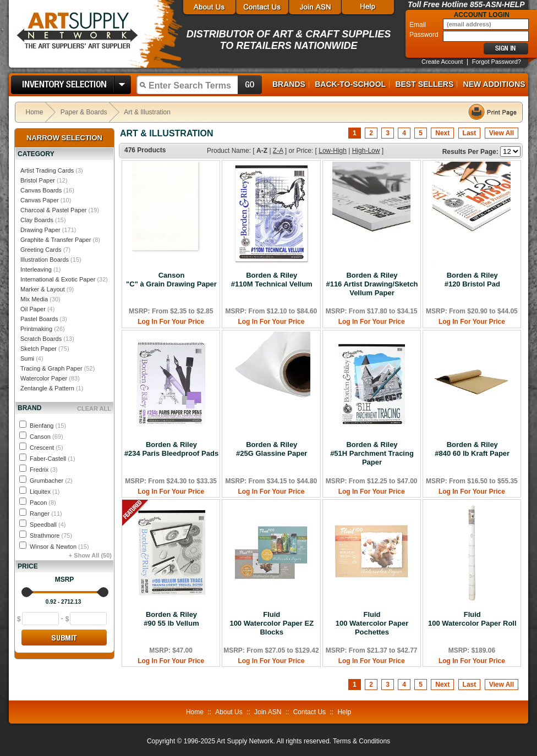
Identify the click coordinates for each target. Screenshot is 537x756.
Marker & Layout (43, 289)
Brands (289, 84)
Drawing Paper (40, 230)
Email (418, 25)
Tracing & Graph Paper (51, 368)
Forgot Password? (497, 62)
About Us (229, 712)
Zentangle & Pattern (47, 388)
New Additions (494, 84)
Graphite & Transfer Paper (56, 240)
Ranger (46, 514)
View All (502, 133)
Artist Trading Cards (47, 170)
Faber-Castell (53, 459)
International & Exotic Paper (58, 279)
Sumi (27, 358)
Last (470, 133)
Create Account (442, 62)
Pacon (43, 503)
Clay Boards (37, 220)
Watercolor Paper (44, 378)
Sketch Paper (39, 349)
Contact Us (309, 712)
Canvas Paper (40, 200)
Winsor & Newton (59, 547)
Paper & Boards (84, 112)
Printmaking (36, 329)
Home (35, 112)
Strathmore (51, 536)
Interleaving (36, 269)
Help (344, 712)
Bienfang (48, 426)
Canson (46, 437)
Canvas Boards (41, 190)
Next (442, 133)
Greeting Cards (41, 250)
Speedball (48, 525)
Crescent (46, 448)
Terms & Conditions (361, 741)
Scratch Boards (41, 339)
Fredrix (44, 470)
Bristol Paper (38, 180)
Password (425, 35)
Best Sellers (424, 84)
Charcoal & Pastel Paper (53, 210)
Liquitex (45, 492)
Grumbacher (51, 481)
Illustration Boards (45, 260)
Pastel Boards (39, 319)
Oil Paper (33, 309)
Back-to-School (350, 84)
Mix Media (34, 299)
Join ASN (268, 712)
